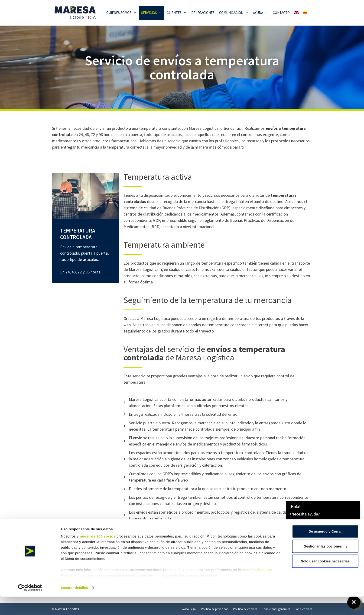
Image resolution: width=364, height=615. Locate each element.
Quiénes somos (123, 13)
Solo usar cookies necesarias (325, 579)
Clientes (178, 13)
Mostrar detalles (74, 606)
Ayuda (262, 13)
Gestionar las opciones (325, 564)
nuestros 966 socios (97, 554)
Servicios (153, 13)
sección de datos (257, 588)
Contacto (281, 13)
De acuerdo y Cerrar (325, 550)
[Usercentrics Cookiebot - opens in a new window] (30, 606)
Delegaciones (203, 13)
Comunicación (235, 13)
